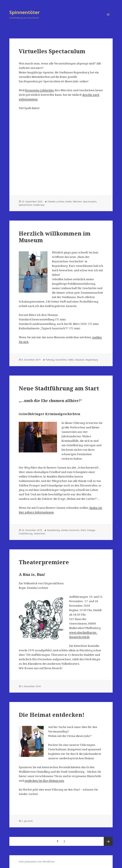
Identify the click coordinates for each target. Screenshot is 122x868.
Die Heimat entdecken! (52, 715)
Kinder (68, 201)
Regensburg (92, 360)
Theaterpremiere (44, 562)
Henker (64, 530)
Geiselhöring (53, 530)
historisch (74, 530)
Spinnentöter (25, 12)
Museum (80, 360)
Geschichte (61, 360)
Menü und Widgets (108, 19)
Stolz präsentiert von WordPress (37, 862)
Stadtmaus (39, 205)
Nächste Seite (108, 841)
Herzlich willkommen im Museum (55, 237)
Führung (50, 360)
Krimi (83, 530)
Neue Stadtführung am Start (59, 388)
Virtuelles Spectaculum (52, 51)
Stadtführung (26, 534)
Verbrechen (39, 534)
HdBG (71, 360)
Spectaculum (90, 201)
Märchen (77, 201)
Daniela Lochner (56, 201)
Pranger (91, 530)
